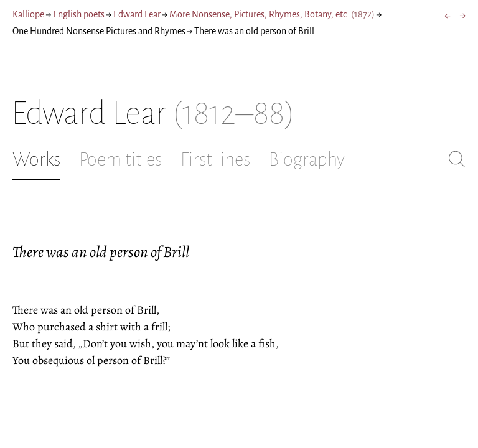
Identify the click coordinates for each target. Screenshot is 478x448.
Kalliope (28, 14)
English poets (79, 14)
